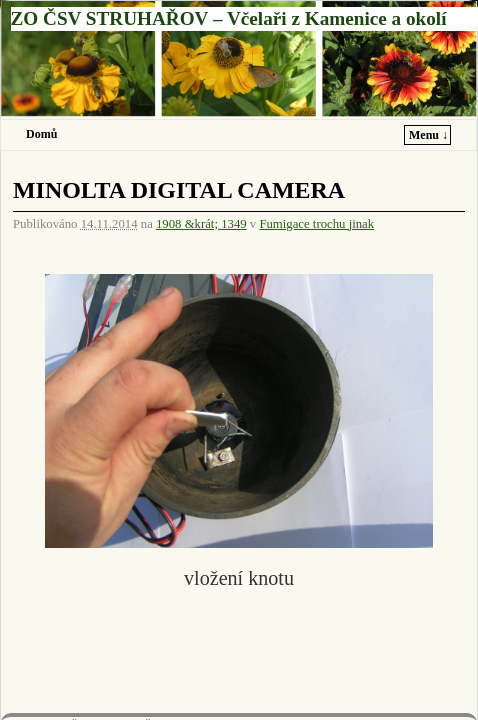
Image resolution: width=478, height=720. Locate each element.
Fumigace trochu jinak (316, 224)
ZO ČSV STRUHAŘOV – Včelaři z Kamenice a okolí (229, 18)
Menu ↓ (428, 135)
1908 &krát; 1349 (201, 224)
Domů (41, 134)
